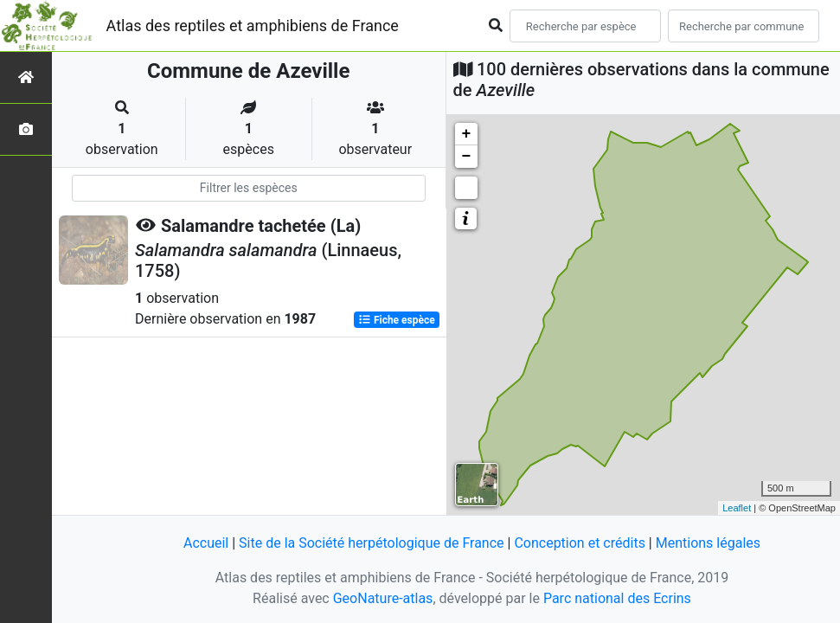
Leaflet (737, 508)
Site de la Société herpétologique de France (371, 543)
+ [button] (467, 134)
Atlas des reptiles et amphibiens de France (253, 26)
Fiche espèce (397, 320)
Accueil (206, 543)
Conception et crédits (580, 543)
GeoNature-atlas (383, 598)
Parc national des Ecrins (617, 598)
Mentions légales (708, 543)
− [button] (467, 157)
